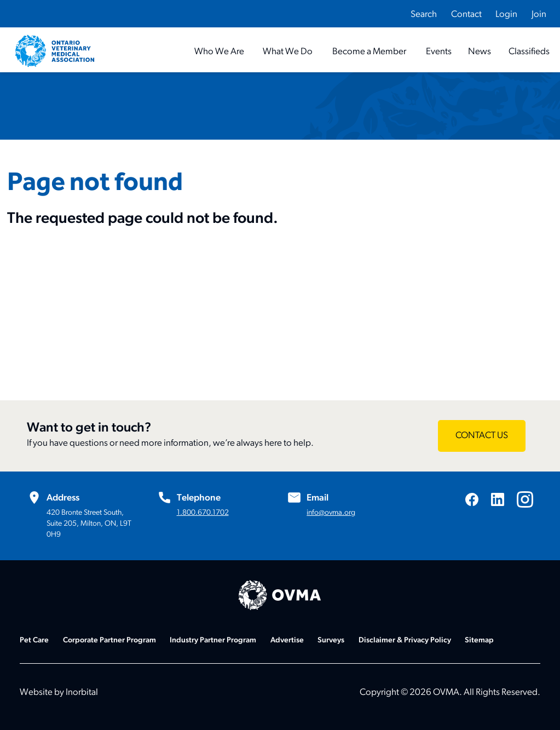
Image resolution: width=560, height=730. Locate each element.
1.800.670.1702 (203, 513)
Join (539, 15)
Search (424, 15)
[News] (480, 52)
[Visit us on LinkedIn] (498, 499)
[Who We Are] (219, 52)
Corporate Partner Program (109, 640)
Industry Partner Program (213, 640)
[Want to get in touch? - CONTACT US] (482, 436)
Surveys (331, 640)
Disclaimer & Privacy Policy (405, 640)
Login (506, 15)
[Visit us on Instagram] (525, 499)
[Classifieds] (529, 52)
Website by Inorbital (59, 692)
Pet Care (34, 640)
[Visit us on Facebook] (472, 499)
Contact (466, 15)
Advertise (287, 640)
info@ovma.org (331, 513)
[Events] (439, 52)
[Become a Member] (369, 52)
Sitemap (479, 640)
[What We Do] (288, 52)
